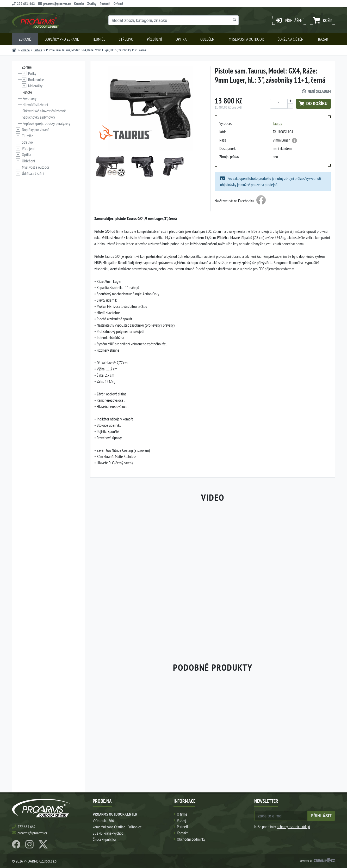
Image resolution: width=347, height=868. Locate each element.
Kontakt (79, 4)
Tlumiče (99, 39)
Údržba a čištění (291, 39)
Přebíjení (154, 39)
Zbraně (25, 39)
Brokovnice (36, 80)
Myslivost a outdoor (246, 39)
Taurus (277, 123)
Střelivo (126, 39)
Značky (92, 4)
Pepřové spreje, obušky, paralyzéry (46, 123)
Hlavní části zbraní (35, 105)
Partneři (105, 4)
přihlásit (321, 816)
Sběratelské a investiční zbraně (44, 111)
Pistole (38, 50)
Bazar (323, 39)
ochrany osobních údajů (293, 827)
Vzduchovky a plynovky (39, 117)
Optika (181, 39)
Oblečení (208, 39)
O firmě (118, 4)
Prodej (181, 820)
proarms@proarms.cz (54, 4)
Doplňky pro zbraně (62, 39)
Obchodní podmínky (191, 839)
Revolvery (29, 98)
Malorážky (35, 86)
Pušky (32, 73)
